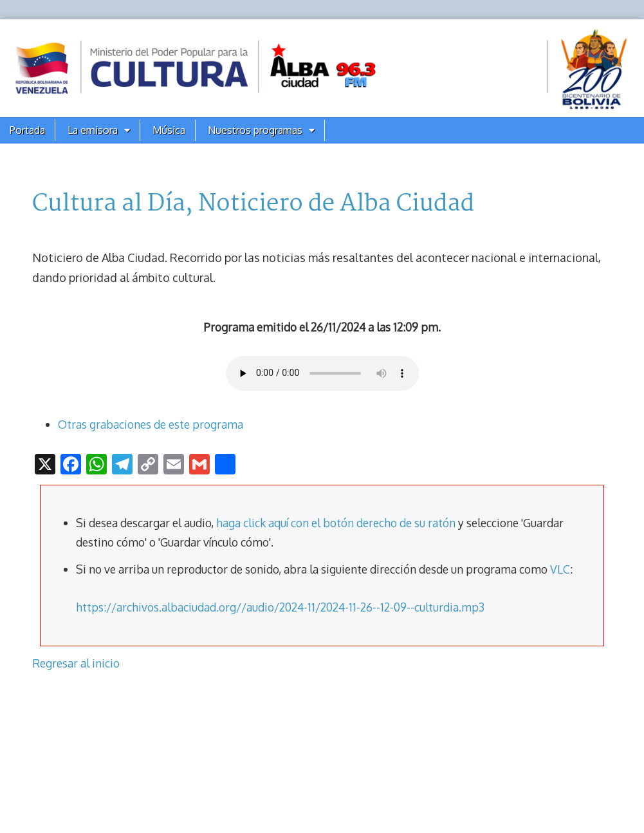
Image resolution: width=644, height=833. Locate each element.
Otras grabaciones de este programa (151, 424)
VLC (560, 569)
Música (169, 130)
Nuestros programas (255, 130)
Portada (27, 130)
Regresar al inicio (76, 663)
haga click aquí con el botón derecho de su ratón (336, 523)
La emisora (93, 130)
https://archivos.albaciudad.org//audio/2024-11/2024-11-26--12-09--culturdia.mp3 (280, 607)
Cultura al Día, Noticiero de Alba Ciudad (253, 204)
